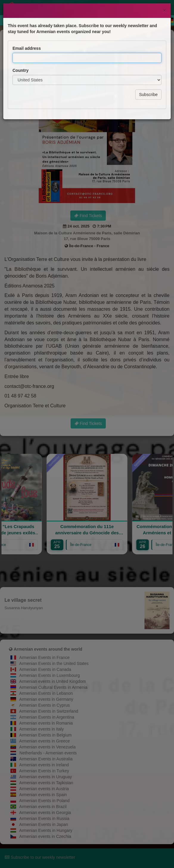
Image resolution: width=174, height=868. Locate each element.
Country (21, 47)
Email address (27, 24)
